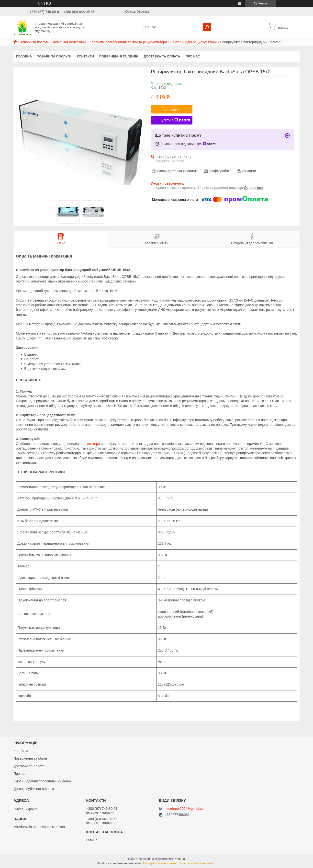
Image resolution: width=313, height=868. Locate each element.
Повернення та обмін (119, 56)
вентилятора (90, 444)
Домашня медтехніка (69, 42)
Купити (175, 109)
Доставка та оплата (162, 56)
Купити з (175, 120)
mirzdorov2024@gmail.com (186, 809)
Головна (24, 56)
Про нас (193, 56)
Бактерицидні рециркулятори (194, 42)
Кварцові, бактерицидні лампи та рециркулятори (128, 42)
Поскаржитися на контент (160, 863)
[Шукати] (207, 27)
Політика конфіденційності (198, 863)
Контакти (85, 56)
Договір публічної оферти (34, 789)
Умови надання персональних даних (42, 781)
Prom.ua (179, 859)
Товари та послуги (35, 42)
